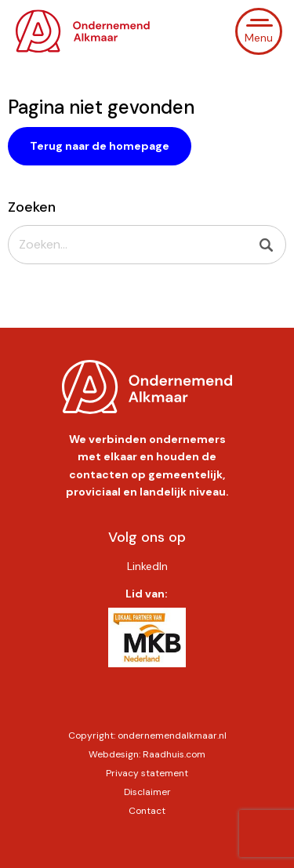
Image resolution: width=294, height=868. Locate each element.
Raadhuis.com (174, 754)
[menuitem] (147, 566)
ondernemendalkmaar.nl (172, 735)
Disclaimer (147, 792)
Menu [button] (259, 38)
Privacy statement (147, 773)
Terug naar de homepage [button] (100, 146)
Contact (147, 811)
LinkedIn (147, 566)
